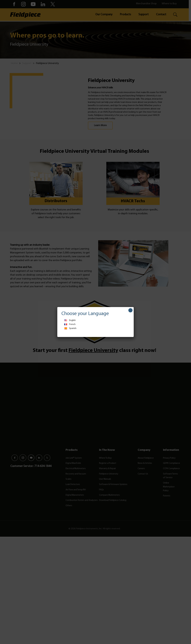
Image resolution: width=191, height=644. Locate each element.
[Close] (130, 310)
